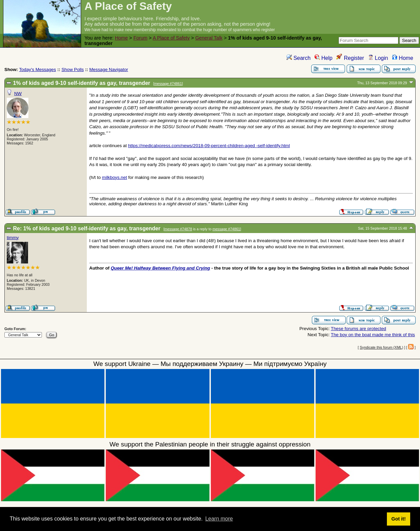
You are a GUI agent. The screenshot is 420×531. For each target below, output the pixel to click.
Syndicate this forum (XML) (382, 347)
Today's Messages (37, 70)
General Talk (209, 38)
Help (324, 58)
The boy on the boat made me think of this (373, 335)
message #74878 (178, 229)
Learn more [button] (219, 519)
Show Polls (73, 70)
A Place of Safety (171, 38)
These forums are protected (359, 329)
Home (121, 38)
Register (350, 58)
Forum (141, 38)
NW (18, 94)
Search (299, 58)
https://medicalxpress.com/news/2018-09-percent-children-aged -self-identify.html (209, 146)
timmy (13, 238)
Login (378, 58)
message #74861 (168, 84)
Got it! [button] (398, 519)
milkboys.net (115, 177)
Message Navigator (109, 70)
